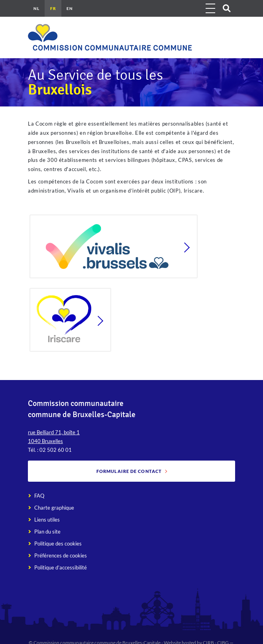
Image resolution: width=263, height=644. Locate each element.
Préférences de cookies (61, 555)
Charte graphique (54, 508)
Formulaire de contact (129, 471)
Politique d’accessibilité (61, 567)
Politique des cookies (58, 544)
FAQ (39, 496)
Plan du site (47, 532)
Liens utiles (47, 520)
